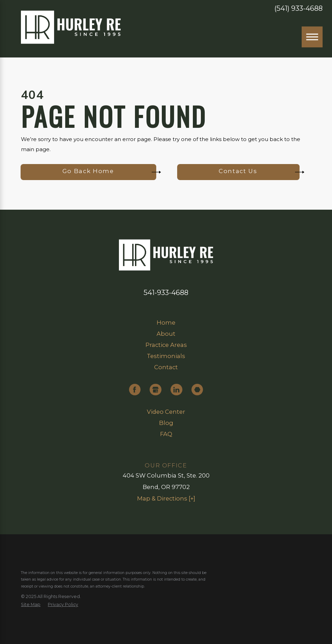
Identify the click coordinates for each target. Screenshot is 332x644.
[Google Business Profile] (155, 390)
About (166, 334)
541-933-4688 (166, 293)
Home (166, 323)
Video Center (166, 412)
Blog (166, 423)
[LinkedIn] (176, 390)
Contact (166, 367)
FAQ (166, 434)
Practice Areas (166, 345)
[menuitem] (166, 323)
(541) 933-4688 (299, 9)
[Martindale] (197, 390)
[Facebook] (135, 390)
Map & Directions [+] (166, 498)
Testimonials (166, 356)
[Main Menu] (312, 37)
